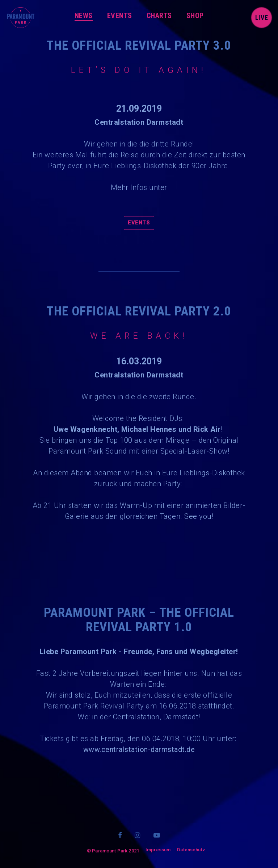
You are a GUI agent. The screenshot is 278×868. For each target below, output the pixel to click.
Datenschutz (191, 850)
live (262, 18)
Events (120, 16)
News (84, 16)
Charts (159, 16)
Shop (195, 16)
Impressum (158, 850)
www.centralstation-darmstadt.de (139, 749)
